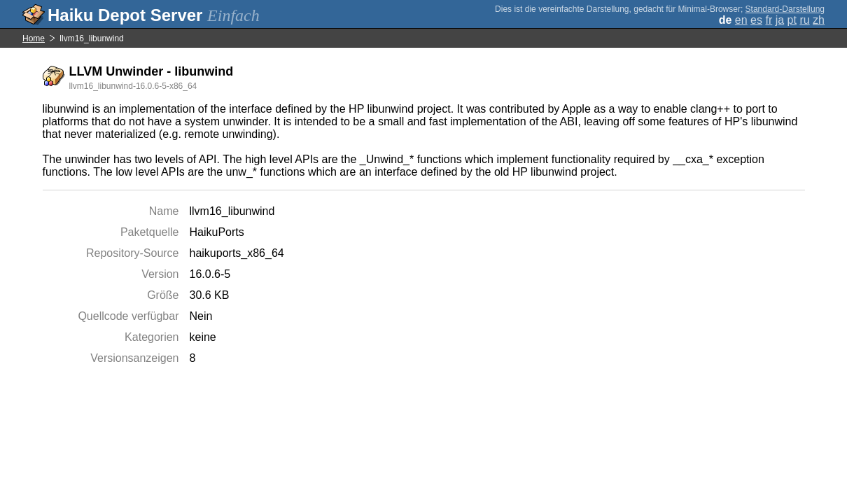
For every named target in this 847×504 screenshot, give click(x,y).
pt (792, 20)
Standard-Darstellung (785, 9)
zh (819, 20)
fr (769, 20)
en (741, 20)
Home (34, 38)
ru (804, 20)
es (756, 20)
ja (780, 20)
